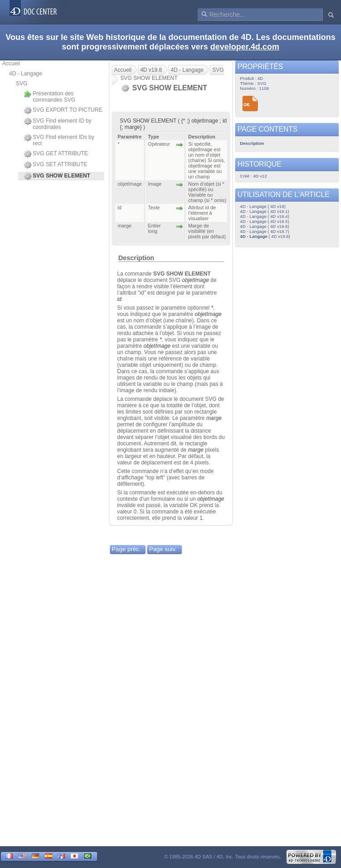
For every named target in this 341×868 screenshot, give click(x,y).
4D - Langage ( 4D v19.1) (265, 211)
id (119, 299)
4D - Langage (26, 74)
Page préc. (126, 549)
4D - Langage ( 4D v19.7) (265, 231)
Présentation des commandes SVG (50, 97)
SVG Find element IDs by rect (59, 140)
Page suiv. (163, 549)
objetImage (195, 280)
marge (214, 418)
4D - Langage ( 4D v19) (263, 206)
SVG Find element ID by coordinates (58, 124)
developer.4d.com (245, 47)
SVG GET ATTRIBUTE (56, 154)
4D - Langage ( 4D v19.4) (265, 216)
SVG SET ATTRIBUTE (56, 165)
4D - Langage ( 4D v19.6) (265, 226)
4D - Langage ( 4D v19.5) (265, 221)
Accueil (11, 64)
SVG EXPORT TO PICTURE (63, 110)
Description (136, 258)
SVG (22, 84)
